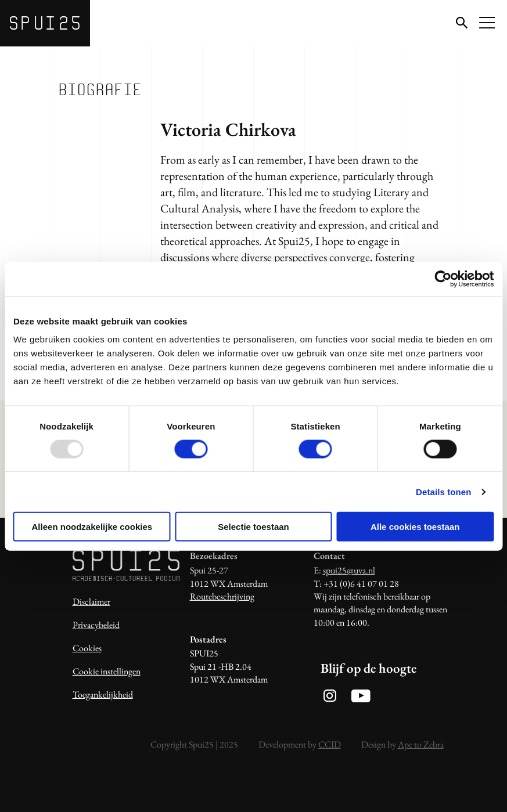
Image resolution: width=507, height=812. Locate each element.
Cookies (87, 648)
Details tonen (443, 491)
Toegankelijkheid (103, 694)
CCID (330, 744)
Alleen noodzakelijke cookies (92, 527)
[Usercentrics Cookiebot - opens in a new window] (443, 279)
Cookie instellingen (107, 671)
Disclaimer (91, 602)
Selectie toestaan (254, 527)
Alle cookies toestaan (415, 527)
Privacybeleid (96, 625)
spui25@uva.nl (349, 570)
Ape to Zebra (421, 744)
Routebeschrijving (222, 596)
